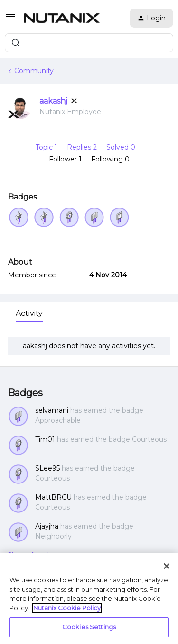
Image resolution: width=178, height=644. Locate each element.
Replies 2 (83, 147)
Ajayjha (47, 526)
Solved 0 (121, 147)
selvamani (52, 410)
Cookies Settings (89, 627)
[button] (10, 20)
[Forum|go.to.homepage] (62, 18)
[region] (89, 598)
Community (34, 71)
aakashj (53, 101)
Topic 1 (47, 147)
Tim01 (45, 439)
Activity (29, 313)
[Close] (167, 566)
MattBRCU (53, 497)
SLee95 (47, 468)
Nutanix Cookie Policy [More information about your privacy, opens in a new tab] (67, 608)
